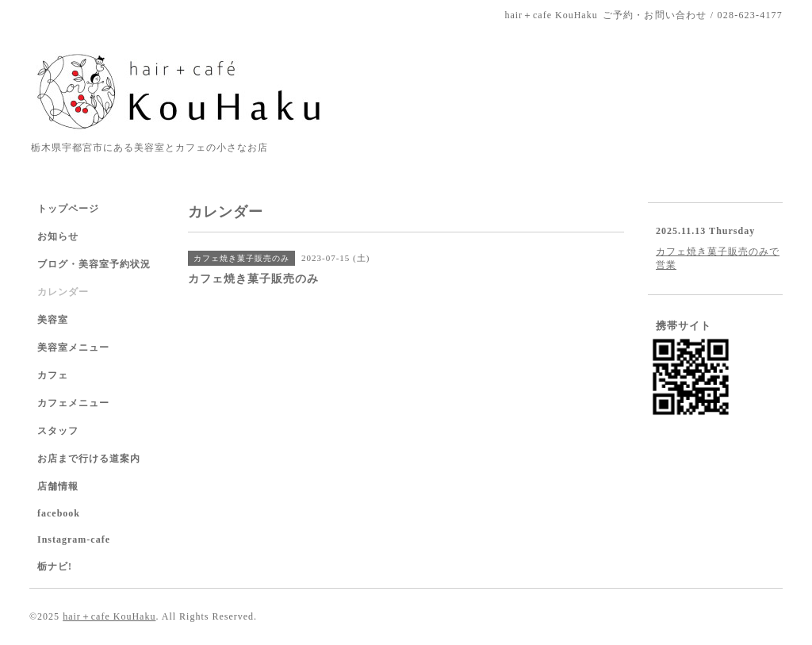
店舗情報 (58, 486)
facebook (59, 513)
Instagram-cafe (74, 539)
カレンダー (63, 292)
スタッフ (58, 431)
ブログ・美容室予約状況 (94, 264)
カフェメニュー (73, 403)
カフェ (53, 375)
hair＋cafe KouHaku (109, 616)
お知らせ (58, 236)
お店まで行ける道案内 (89, 459)
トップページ (68, 209)
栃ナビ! (55, 566)
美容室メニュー (73, 347)
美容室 (53, 320)
